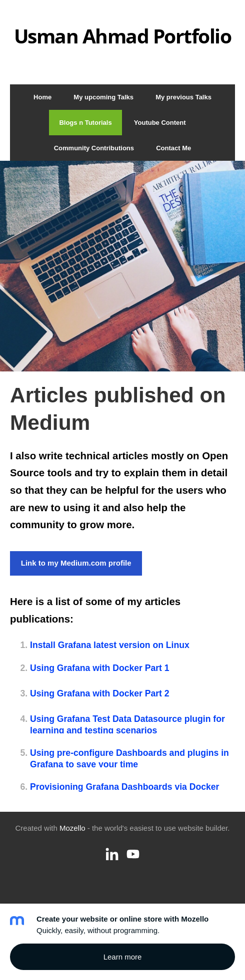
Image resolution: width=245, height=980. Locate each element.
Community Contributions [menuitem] (94, 148)
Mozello (72, 828)
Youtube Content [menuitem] (160, 123)
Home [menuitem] (42, 97)
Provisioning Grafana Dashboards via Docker (124, 787)
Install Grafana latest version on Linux (110, 645)
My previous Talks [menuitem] (183, 97)
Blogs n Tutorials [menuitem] (85, 123)
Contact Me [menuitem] (173, 148)
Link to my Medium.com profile (76, 563)
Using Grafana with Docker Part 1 (100, 668)
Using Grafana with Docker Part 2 (100, 693)
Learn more (123, 957)
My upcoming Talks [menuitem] (103, 97)
